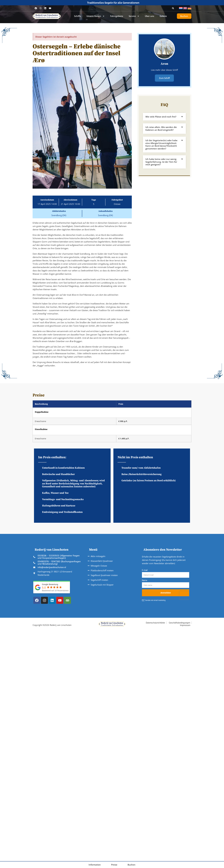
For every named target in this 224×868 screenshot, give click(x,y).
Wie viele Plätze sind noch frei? (161, 116)
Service (134, 16)
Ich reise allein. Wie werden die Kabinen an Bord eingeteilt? (161, 128)
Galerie (163, 16)
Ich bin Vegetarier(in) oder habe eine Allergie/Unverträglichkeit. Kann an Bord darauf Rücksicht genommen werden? (161, 144)
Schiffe (78, 16)
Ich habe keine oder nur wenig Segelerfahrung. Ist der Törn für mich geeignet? (161, 162)
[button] (173, 8)
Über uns (149, 16)
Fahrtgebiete (117, 16)
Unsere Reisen (96, 16)
